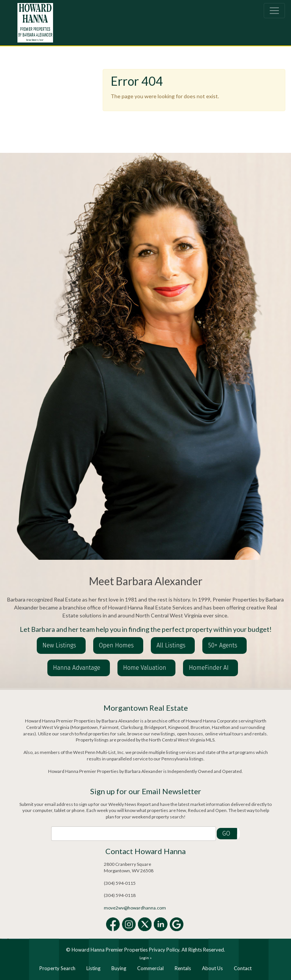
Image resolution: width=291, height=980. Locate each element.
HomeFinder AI (209, 668)
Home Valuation (145, 668)
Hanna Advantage (77, 668)
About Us (212, 968)
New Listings (59, 645)
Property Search (57, 968)
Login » (145, 958)
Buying (119, 968)
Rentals (183, 968)
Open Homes (116, 645)
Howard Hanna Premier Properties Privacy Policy (125, 950)
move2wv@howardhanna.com (135, 908)
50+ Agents (223, 645)
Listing (93, 968)
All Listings (171, 645)
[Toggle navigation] (274, 11)
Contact (243, 968)
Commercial (150, 968)
